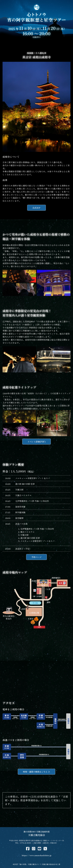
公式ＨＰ (36, 208)
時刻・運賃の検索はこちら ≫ (36, 772)
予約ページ (36, 557)
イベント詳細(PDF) (36, 442)
